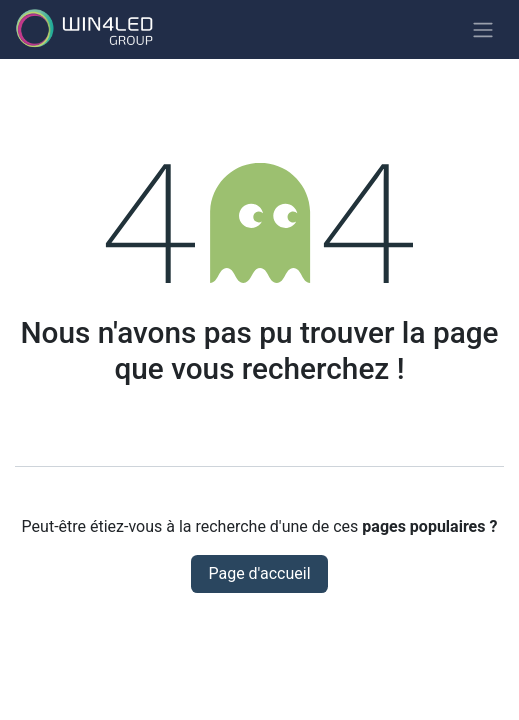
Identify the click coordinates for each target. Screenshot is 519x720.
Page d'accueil (259, 573)
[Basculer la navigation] (483, 29)
